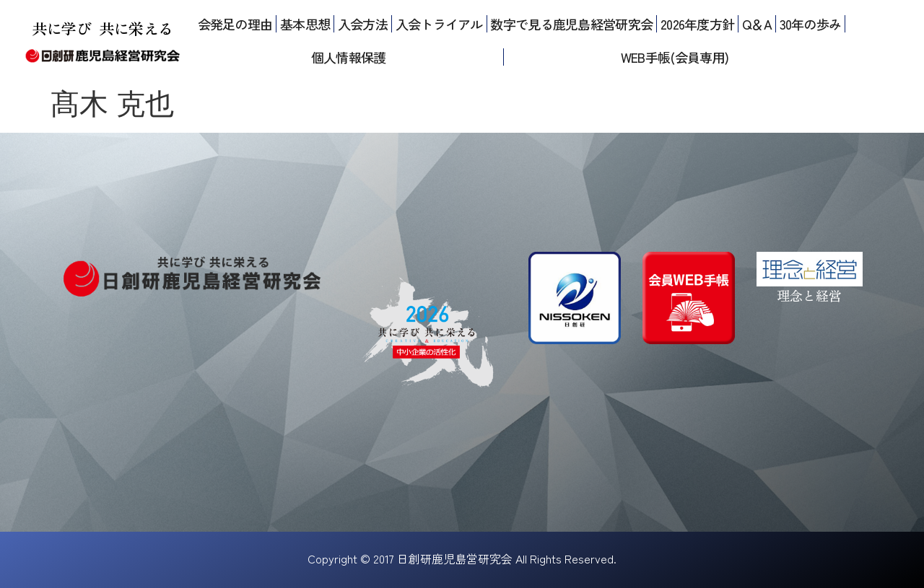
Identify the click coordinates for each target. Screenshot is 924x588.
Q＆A (757, 24)
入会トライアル (439, 24)
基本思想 (305, 24)
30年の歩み (811, 24)
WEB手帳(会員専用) (675, 57)
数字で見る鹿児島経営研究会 (571, 24)
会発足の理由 (235, 24)
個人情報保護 (349, 57)
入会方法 (363, 24)
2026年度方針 (697, 24)
